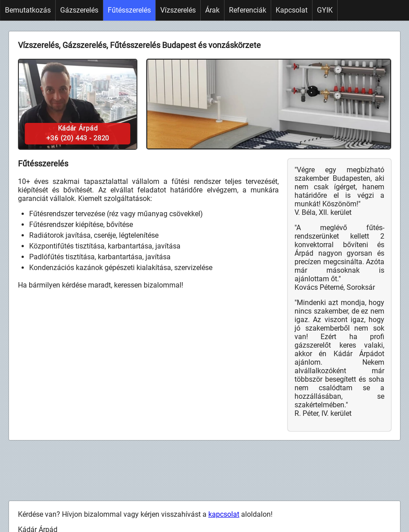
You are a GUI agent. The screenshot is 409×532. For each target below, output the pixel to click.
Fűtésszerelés (129, 10)
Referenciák (248, 10)
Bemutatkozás (28, 10)
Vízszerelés (178, 10)
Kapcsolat (292, 10)
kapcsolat (224, 514)
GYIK (325, 10)
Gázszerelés (79, 10)
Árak (212, 10)
